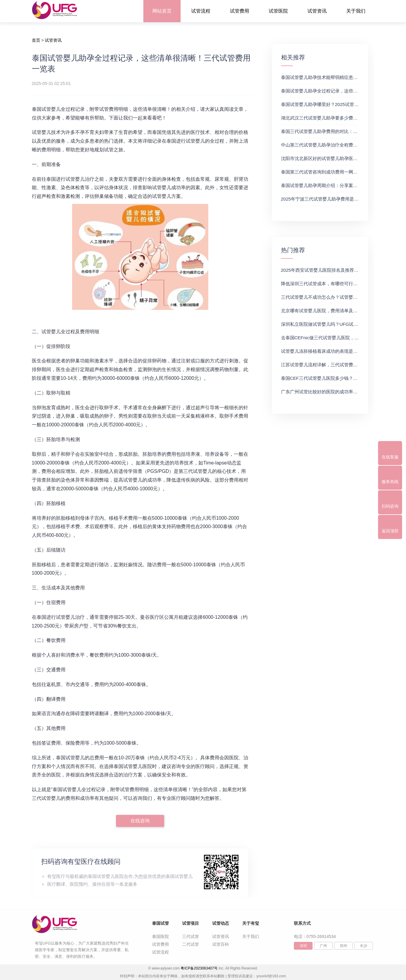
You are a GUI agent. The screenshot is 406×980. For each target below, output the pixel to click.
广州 (323, 946)
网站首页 (162, 11)
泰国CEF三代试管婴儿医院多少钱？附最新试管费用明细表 (340, 378)
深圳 (303, 946)
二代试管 (191, 944)
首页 (36, 40)
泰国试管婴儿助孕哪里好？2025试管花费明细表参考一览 (338, 104)
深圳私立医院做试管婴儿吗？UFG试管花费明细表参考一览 (340, 324)
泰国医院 (160, 936)
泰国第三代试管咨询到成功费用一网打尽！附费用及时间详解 (342, 172)
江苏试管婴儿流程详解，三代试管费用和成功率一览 (333, 365)
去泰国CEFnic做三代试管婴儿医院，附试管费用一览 (333, 338)
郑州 (343, 946)
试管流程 (201, 11)
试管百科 (221, 944)
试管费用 (240, 11)
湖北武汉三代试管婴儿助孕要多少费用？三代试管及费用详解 (342, 118)
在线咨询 (140, 821)
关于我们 (356, 11)
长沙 (364, 946)
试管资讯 (317, 11)
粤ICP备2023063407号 (199, 968)
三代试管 (191, 936)
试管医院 (278, 11)
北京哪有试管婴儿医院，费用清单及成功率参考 (328, 311)
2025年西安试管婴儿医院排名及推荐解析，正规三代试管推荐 (342, 270)
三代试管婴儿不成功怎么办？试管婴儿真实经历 (328, 297)
